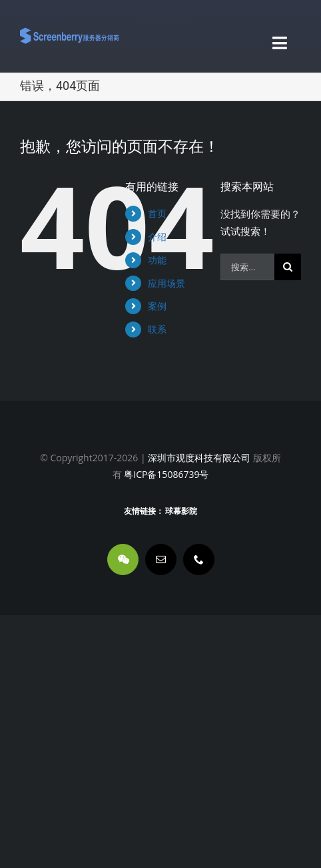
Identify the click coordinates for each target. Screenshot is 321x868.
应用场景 (166, 283)
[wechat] (123, 559)
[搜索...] (247, 267)
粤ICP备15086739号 (165, 474)
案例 (157, 306)
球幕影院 (181, 511)
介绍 (157, 237)
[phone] (199, 559)
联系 (157, 329)
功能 (157, 260)
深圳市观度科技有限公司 (199, 458)
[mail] (161, 559)
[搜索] (288, 267)
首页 (157, 213)
